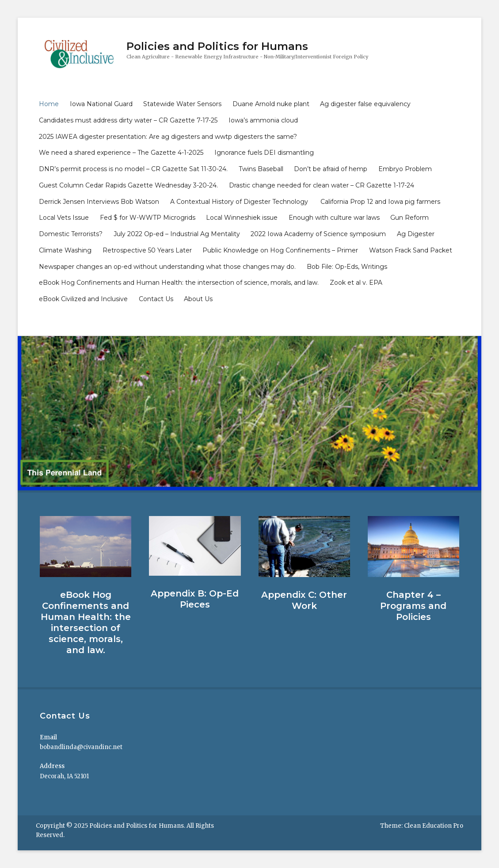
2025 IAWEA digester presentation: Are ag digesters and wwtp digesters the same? (168, 137)
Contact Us (156, 299)
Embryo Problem (405, 169)
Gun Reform (409, 218)
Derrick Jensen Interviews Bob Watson (99, 202)
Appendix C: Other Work (304, 600)
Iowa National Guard (101, 104)
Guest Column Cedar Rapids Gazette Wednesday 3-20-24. (128, 185)
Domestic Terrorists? (71, 234)
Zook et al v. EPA (356, 283)
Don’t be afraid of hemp (331, 169)
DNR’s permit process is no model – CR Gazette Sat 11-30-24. (133, 169)
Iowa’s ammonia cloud (263, 120)
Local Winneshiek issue (242, 218)
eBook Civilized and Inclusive (83, 299)
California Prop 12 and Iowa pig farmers (380, 202)
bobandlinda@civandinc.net (81, 747)
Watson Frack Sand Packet (411, 250)
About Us (198, 299)
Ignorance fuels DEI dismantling (264, 153)
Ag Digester (416, 234)
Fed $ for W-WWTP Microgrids (148, 218)
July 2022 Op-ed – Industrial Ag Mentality (177, 234)
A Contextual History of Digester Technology (240, 202)
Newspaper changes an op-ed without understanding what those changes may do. (167, 267)
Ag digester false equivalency (365, 104)
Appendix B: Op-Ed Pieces (195, 599)
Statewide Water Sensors (182, 104)
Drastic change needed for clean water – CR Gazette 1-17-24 (322, 185)
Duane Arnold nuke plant (271, 104)
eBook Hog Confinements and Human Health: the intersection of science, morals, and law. (179, 283)
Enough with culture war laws (334, 218)
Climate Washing (65, 250)
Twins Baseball (261, 169)
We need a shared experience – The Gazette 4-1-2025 (121, 153)
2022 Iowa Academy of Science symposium (318, 234)
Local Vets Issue (64, 218)
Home (49, 104)
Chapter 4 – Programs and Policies (413, 606)
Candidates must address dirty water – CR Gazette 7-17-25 (128, 120)
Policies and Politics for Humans (217, 46)
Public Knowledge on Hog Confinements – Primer (280, 250)
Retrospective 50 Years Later (147, 250)
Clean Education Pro (434, 826)
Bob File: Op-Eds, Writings (347, 267)
